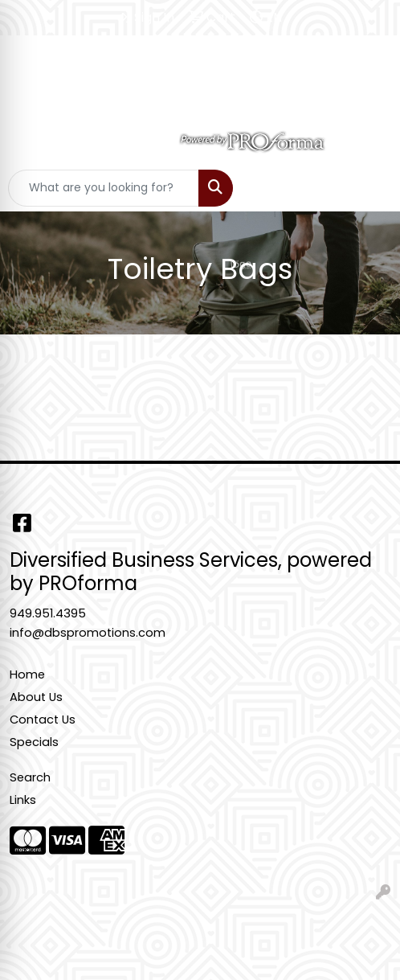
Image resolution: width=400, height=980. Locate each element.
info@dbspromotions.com (88, 633)
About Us (36, 697)
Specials (34, 742)
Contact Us (43, 720)
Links (23, 800)
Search (30, 777)
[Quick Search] (104, 188)
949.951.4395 (48, 613)
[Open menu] (368, 188)
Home (27, 675)
